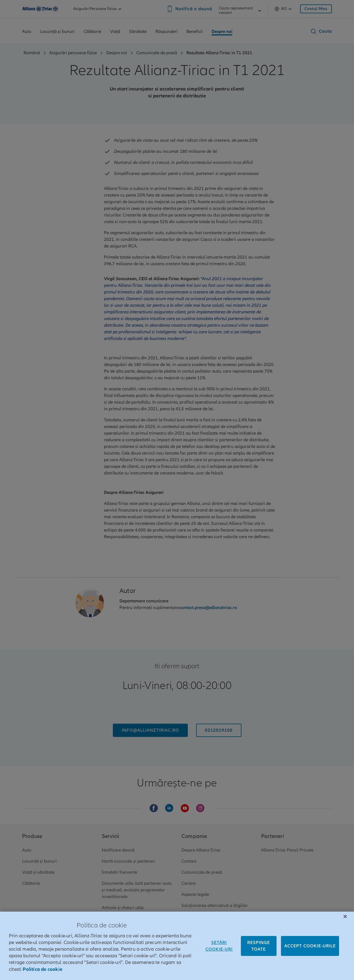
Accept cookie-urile (310, 954)
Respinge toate (259, 954)
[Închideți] (345, 925)
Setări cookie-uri (219, 954)
